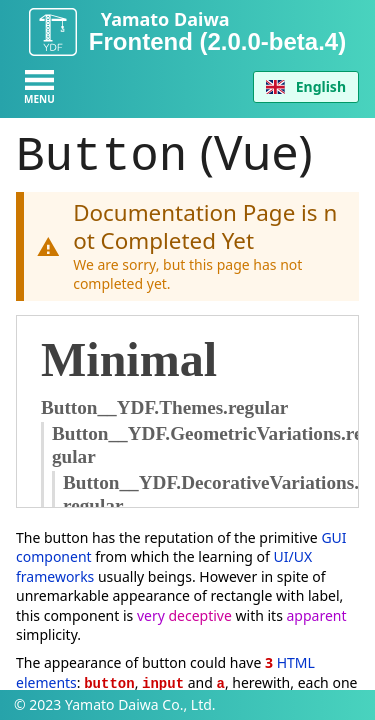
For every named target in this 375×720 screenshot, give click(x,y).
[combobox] (306, 87)
